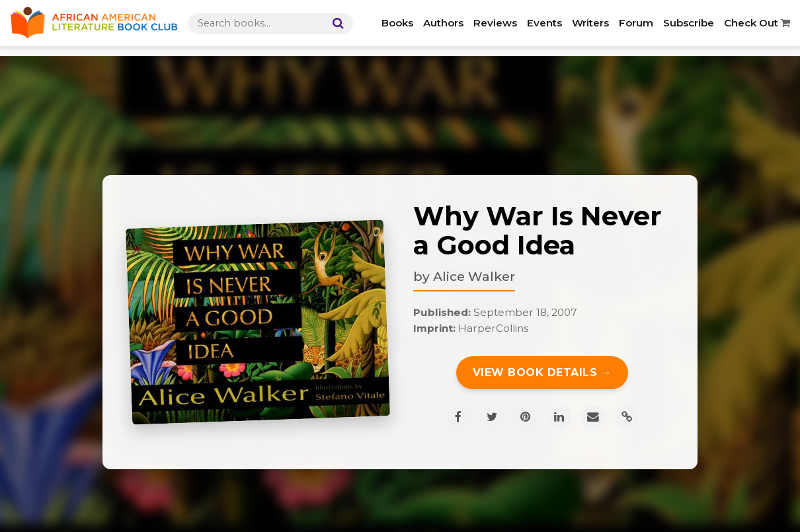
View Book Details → (542, 372)
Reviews (495, 23)
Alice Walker (474, 276)
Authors (443, 23)
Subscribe (689, 23)
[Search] (335, 23)
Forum (636, 23)
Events (544, 23)
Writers (590, 23)
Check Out (757, 23)
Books (397, 23)
